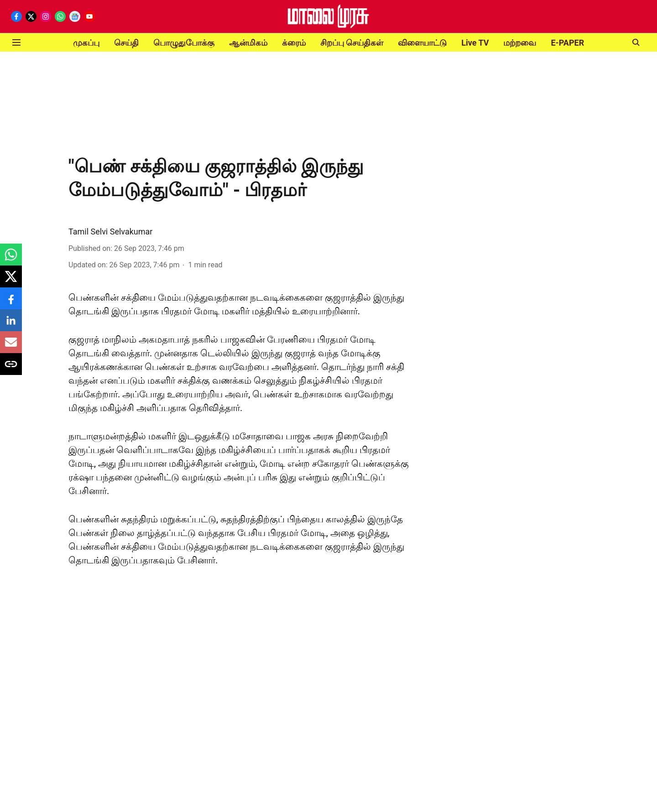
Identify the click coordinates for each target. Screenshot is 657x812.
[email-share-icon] (11, 347)
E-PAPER (567, 43)
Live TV (475, 43)
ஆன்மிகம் (248, 43)
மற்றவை (520, 43)
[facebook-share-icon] (11, 303)
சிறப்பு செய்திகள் (352, 43)
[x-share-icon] (11, 281)
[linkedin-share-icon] (11, 325)
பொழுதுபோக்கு (184, 43)
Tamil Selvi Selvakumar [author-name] (110, 232)
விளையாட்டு (422, 43)
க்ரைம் (294, 43)
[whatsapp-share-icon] (11, 259)
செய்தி (126, 43)
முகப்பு (86, 43)
